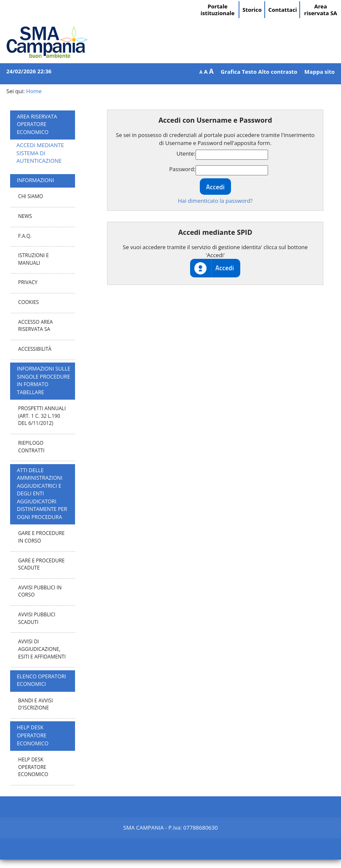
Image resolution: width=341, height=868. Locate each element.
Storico (252, 10)
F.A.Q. (25, 236)
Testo (249, 72)
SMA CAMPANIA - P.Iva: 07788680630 (170, 828)
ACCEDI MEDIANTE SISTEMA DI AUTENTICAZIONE (40, 153)
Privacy (28, 282)
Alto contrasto (278, 72)
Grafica (231, 72)
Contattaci (282, 10)
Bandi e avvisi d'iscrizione (36, 704)
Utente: (186, 153)
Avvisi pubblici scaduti (37, 618)
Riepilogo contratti (31, 446)
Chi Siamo (31, 196)
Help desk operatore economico (33, 767)
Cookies (28, 302)
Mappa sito (320, 72)
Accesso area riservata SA (35, 325)
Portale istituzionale (218, 10)
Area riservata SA (321, 10)
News (25, 216)
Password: (182, 169)
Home (34, 91)
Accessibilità (35, 349)
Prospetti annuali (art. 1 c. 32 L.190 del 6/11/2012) (42, 415)
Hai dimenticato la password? (215, 201)
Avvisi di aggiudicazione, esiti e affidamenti (42, 649)
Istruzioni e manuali (34, 259)
